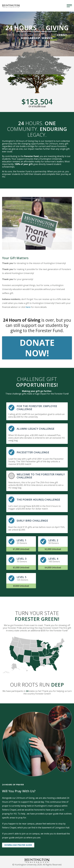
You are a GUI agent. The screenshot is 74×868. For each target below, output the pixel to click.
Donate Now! (37, 348)
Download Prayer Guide (18, 845)
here (28, 307)
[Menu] (69, 6)
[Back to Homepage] (37, 860)
